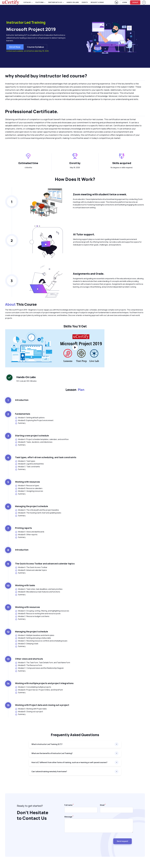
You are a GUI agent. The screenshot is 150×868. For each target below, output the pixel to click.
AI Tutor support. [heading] (84, 234)
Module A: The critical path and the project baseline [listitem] (37, 510)
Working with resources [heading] (27, 482)
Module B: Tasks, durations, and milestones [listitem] (34, 442)
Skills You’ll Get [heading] (75, 326)
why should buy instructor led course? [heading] (46, 76)
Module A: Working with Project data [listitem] (31, 709)
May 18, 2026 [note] (75, 167)
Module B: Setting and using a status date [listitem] (33, 638)
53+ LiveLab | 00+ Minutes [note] (26, 381)
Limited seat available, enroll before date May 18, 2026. (28, 51)
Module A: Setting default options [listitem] (30, 418)
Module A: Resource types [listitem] (27, 486)
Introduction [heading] (22, 400)
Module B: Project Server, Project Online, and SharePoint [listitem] (39, 690)
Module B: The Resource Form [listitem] (29, 665)
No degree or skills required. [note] (122, 167)
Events (85, 2)
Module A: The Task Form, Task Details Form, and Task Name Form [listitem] (43, 663)
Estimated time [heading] (28, 163)
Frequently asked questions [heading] (75, 735)
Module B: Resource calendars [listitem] (29, 488)
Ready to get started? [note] (30, 806)
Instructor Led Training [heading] (26, 23)
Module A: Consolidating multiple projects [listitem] (33, 687)
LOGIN (125, 2)
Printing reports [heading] (23, 528)
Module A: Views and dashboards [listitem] (30, 532)
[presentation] (81, 840)
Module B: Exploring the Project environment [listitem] (34, 420)
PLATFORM (39, 2)
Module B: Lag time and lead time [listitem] (29, 464)
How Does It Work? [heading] (75, 179)
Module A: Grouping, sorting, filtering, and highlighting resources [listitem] (42, 611)
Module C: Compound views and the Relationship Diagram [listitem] (39, 668)
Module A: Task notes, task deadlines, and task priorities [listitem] (39, 589)
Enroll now (15, 47)
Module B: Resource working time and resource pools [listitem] (38, 614)
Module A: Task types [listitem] (25, 461)
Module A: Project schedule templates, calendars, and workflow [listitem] (42, 439)
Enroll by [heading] (75, 163)
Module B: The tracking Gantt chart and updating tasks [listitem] (38, 513)
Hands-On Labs (73, 2)
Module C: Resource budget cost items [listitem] (32, 616)
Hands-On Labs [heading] (26, 377)
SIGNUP (135, 2)
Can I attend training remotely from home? (49, 771)
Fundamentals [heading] (23, 414)
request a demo (97, 2)
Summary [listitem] (20, 423)
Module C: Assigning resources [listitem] (29, 491)
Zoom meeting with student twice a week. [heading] (100, 194)
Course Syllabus (35, 47)
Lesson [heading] (75, 390)
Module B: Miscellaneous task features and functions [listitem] (38, 592)
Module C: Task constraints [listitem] (27, 467)
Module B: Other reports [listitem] (26, 535)
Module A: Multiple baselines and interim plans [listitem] (35, 635)
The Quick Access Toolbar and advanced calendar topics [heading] (45, 564)
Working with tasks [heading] (25, 585)
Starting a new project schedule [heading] (32, 436)
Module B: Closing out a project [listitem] (29, 712)
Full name (68, 805)
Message (68, 817)
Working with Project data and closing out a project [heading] (42, 705)
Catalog (27, 2)
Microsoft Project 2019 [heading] (31, 29)
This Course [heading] (21, 304)
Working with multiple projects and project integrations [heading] (44, 683)
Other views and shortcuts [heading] (29, 659)
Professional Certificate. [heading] (32, 112)
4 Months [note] (28, 167)
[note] (75, 316)
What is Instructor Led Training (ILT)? (47, 744)
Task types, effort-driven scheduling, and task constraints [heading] (46, 457)
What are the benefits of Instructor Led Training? (52, 753)
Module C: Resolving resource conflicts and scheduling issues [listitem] (41, 641)
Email (102, 805)
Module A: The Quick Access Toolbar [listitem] (31, 567)
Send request (123, 841)
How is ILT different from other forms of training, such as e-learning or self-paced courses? (69, 762)
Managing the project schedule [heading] (32, 506)
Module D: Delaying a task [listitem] (27, 644)
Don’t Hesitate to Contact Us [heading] (33, 815)
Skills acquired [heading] (122, 163)
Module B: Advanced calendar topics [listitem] (31, 570)
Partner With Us (55, 2)
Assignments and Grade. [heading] (89, 274)
